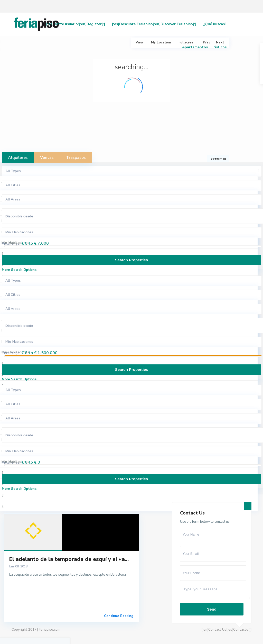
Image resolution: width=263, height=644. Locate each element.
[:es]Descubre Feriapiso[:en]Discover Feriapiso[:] (154, 24)
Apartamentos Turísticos (204, 47)
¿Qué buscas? (215, 24)
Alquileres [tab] (18, 158)
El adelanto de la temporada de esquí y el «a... (69, 559)
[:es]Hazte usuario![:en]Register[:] (76, 24)
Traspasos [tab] (76, 158)
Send (212, 609)
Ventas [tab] (47, 158)
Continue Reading (119, 616)
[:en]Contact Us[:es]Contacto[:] (226, 630)
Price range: (11, 244)
